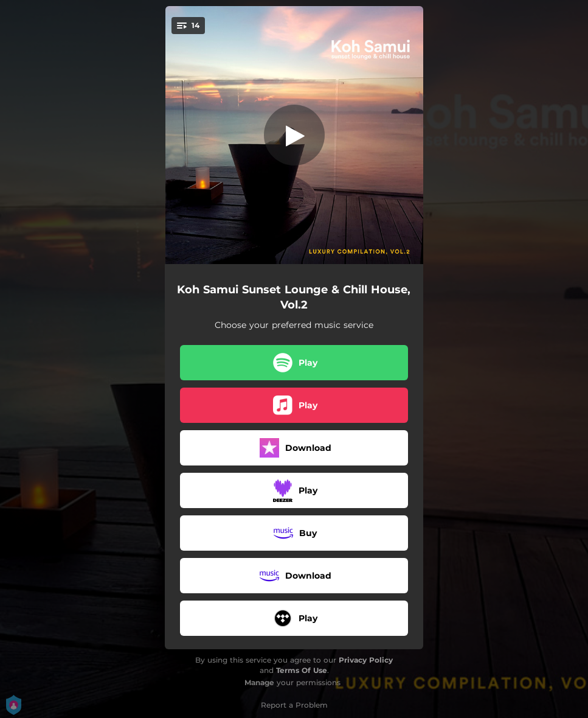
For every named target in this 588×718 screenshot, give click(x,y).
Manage (259, 682)
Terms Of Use (302, 670)
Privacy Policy (366, 660)
